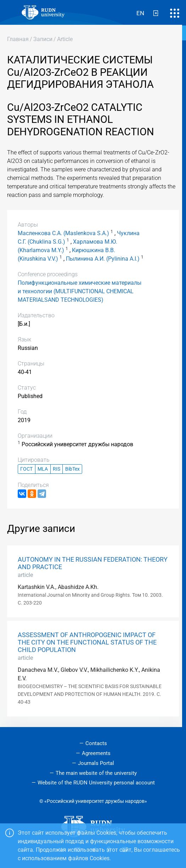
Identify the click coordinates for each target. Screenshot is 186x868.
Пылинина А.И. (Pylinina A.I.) (103, 259)
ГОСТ (26, 469)
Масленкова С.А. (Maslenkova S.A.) (63, 233)
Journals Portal (96, 763)
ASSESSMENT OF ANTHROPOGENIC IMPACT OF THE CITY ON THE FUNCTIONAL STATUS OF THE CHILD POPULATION (87, 642)
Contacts (96, 743)
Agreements (96, 753)
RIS (57, 469)
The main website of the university (96, 773)
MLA (43, 469)
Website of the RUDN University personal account (96, 783)
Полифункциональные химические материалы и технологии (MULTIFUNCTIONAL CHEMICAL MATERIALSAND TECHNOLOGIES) (80, 291)
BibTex (72, 469)
